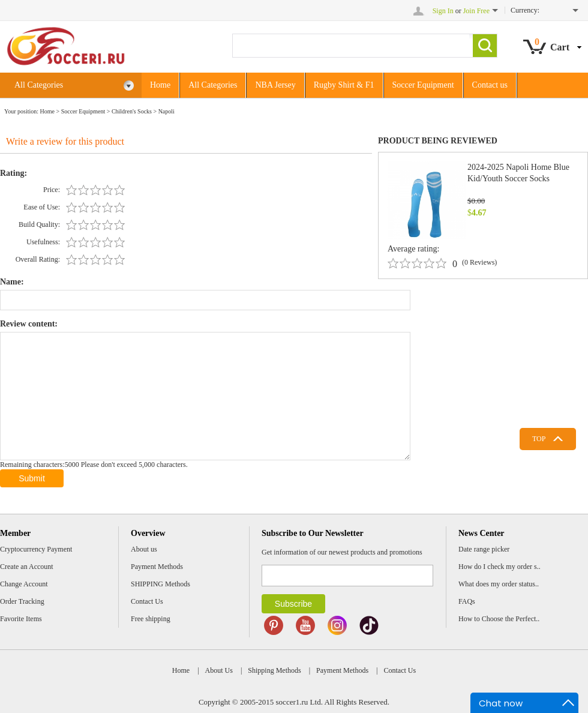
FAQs (467, 601)
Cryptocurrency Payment (36, 549)
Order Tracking (22, 601)
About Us (219, 670)
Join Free (476, 11)
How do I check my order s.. (499, 567)
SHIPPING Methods (160, 584)
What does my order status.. (499, 584)
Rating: (13, 173)
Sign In (443, 11)
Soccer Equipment (423, 85)
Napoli (166, 111)
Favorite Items (21, 619)
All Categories (74, 86)
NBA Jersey (275, 85)
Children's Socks (132, 111)
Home (160, 85)
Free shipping (151, 619)
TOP (539, 439)
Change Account (24, 584)
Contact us (490, 85)
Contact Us (147, 601)
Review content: (29, 324)
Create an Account (27, 567)
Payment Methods (157, 567)
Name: (12, 282)
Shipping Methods (274, 670)
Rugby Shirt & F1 (344, 85)
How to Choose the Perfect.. (499, 619)
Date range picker (484, 549)
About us (144, 549)
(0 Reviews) (479, 262)
